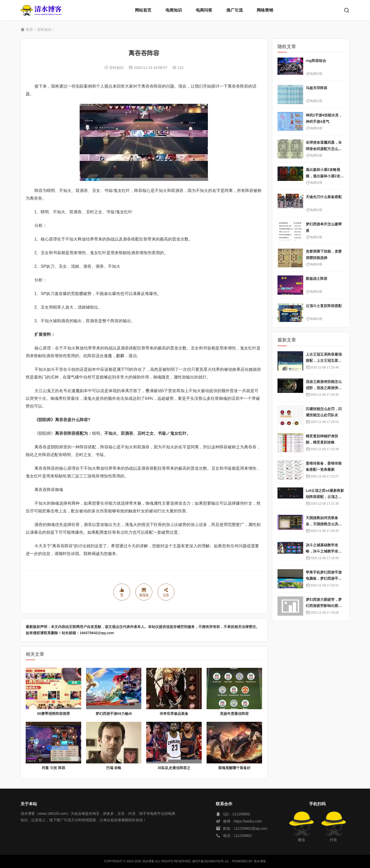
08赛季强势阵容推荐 (53, 714)
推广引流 (235, 10)
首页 (29, 30)
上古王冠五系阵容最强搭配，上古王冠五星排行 (324, 361)
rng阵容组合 (316, 61)
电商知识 (174, 10)
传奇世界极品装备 (174, 714)
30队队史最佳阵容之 (174, 768)
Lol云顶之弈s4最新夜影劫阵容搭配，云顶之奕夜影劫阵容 (325, 497)
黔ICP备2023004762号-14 (210, 861)
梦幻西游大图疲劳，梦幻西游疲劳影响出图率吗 (324, 606)
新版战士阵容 (317, 279)
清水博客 (41, 10)
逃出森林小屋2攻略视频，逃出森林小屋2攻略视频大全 (325, 176)
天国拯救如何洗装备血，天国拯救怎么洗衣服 (324, 524)
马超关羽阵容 (317, 88)
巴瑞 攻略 (114, 768)
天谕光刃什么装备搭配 (324, 197)
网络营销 (265, 10)
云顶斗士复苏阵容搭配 (324, 306)
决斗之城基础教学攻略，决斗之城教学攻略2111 (325, 551)
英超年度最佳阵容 (234, 714)
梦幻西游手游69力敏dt (114, 714)
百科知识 (44, 30)
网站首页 (143, 10)
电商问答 (204, 10)
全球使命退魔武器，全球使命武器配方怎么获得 (324, 149)
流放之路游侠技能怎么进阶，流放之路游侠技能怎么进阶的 (324, 388)
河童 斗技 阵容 (53, 768)
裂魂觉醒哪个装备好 (234, 768)
